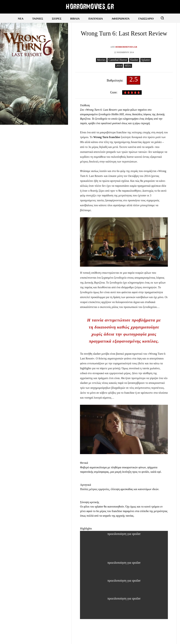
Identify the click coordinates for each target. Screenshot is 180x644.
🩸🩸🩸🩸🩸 (132, 92)
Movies (101, 60)
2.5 (134, 80)
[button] (162, 18)
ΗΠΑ (128, 66)
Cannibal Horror (118, 60)
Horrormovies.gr (126, 47)
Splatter (146, 60)
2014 (119, 66)
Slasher (134, 60)
